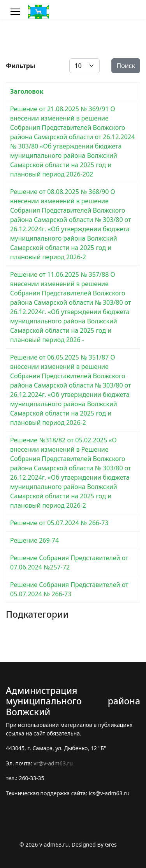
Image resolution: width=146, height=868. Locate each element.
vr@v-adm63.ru (53, 763)
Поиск (126, 66)
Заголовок (27, 91)
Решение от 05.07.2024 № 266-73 (59, 523)
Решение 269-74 (34, 540)
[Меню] (15, 12)
